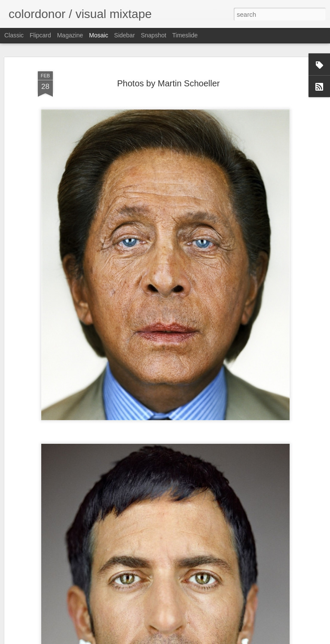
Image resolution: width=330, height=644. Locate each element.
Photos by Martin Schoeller (168, 83)
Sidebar (125, 35)
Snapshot (154, 35)
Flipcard (40, 35)
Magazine (70, 35)
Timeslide (185, 35)
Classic (14, 35)
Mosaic (98, 35)
